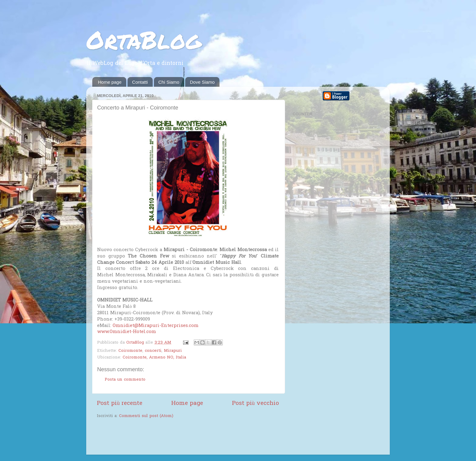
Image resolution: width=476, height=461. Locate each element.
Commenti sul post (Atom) (146, 416)
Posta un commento (125, 380)
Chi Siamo (169, 82)
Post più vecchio (255, 404)
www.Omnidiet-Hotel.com (127, 332)
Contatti (140, 82)
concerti (153, 351)
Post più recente (120, 404)
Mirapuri (173, 351)
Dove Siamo (202, 82)
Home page (110, 82)
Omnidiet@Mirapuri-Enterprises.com (156, 326)
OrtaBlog (144, 39)
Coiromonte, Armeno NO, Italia (154, 358)
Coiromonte (130, 351)
